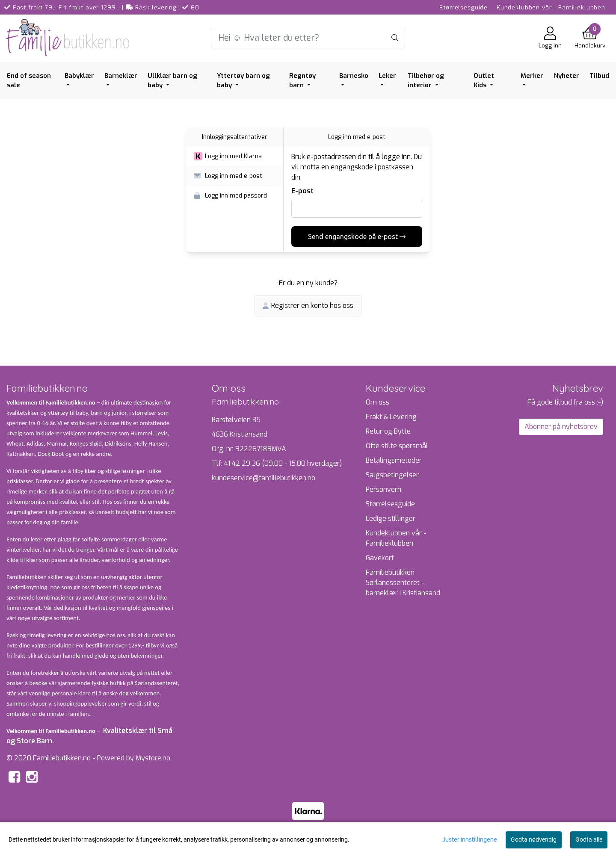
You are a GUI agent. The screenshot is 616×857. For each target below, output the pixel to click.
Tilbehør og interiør (426, 81)
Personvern (384, 489)
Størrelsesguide (463, 7)
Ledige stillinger (391, 519)
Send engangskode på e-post (357, 236)
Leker (387, 76)
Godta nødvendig (534, 839)
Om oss (378, 402)
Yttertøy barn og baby (243, 81)
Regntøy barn (302, 81)
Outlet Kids (484, 81)
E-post (302, 191)
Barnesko (354, 76)
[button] (235, 157)
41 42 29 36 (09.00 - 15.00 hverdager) (283, 463)
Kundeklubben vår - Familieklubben (551, 7)
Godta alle (589, 839)
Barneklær (121, 76)
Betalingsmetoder (394, 460)
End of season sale (29, 81)
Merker (532, 76)
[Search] (308, 38)
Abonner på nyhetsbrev (561, 427)
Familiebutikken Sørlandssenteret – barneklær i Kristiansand (403, 583)
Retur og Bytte (388, 431)
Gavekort (380, 558)
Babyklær (79, 76)
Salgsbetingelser (392, 475)
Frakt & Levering (391, 417)
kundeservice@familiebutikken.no (264, 478)
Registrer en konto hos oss (308, 306)
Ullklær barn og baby (172, 81)
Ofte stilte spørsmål (397, 446)
